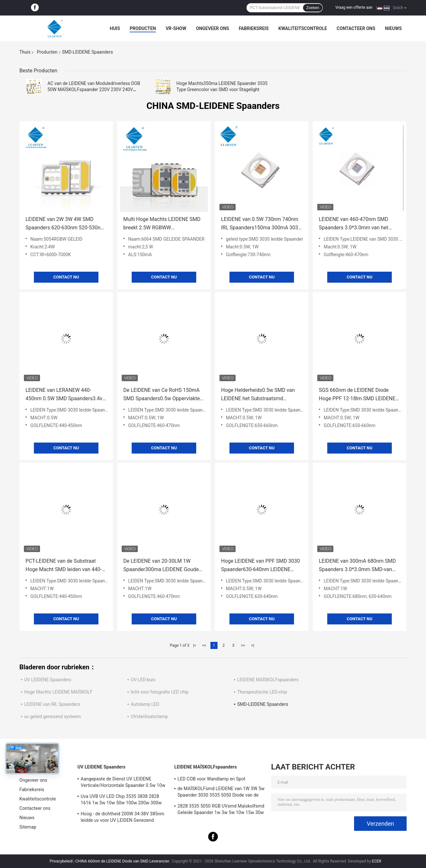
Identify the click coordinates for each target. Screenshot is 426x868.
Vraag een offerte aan (354, 7)
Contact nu (66, 277)
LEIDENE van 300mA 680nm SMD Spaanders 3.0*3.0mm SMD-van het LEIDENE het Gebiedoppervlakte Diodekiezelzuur (359, 566)
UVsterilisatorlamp (149, 716)
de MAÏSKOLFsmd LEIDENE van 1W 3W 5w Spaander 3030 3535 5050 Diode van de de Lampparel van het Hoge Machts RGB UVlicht (221, 793)
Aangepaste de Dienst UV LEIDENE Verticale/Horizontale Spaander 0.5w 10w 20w (123, 783)
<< (204, 645)
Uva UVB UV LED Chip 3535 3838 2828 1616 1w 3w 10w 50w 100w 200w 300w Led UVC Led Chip (121, 800)
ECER (376, 861)
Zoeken (313, 8)
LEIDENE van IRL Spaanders (52, 704)
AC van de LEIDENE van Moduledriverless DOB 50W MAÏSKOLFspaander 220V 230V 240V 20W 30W (94, 89)
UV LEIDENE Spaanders (48, 680)
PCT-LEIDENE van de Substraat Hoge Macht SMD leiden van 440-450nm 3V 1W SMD (64, 566)
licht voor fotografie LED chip (160, 692)
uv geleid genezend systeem (52, 716)
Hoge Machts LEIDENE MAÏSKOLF (58, 692)
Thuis (25, 52)
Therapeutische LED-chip (262, 692)
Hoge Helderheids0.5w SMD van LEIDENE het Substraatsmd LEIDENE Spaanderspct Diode (258, 395)
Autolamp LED (145, 704)
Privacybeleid (61, 861)
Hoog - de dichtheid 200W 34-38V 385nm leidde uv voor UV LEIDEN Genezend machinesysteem (122, 818)
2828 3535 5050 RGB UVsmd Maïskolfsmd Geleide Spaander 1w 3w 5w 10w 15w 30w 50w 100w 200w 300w (221, 810)
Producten (143, 28)
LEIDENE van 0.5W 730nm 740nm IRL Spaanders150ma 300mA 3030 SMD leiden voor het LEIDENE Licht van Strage (261, 224)
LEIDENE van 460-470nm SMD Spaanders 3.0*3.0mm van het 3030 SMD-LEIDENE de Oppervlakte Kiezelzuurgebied (359, 224)
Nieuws (393, 28)
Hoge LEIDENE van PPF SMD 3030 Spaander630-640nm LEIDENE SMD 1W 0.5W (260, 566)
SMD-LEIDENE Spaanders (263, 704)
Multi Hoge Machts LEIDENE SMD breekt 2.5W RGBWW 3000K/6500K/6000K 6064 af (162, 224)
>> (243, 645)
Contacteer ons (356, 28)
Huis (115, 28)
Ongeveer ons (212, 28)
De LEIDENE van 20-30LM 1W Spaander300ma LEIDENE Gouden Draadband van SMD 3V (162, 566)
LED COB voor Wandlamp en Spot (211, 779)
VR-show (176, 28)
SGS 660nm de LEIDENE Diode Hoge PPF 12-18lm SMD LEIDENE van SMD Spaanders (357, 395)
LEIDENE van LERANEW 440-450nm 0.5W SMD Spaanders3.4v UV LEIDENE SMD (64, 395)
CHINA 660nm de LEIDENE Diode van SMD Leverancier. (123, 861)
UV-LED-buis (143, 680)
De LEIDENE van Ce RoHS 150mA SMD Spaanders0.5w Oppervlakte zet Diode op (162, 395)
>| (253, 645)
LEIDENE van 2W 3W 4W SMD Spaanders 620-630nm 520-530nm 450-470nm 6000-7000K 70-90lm (65, 224)
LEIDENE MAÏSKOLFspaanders (268, 680)
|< (194, 645)
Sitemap (28, 827)
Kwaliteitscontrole (303, 28)
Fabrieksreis (254, 28)
